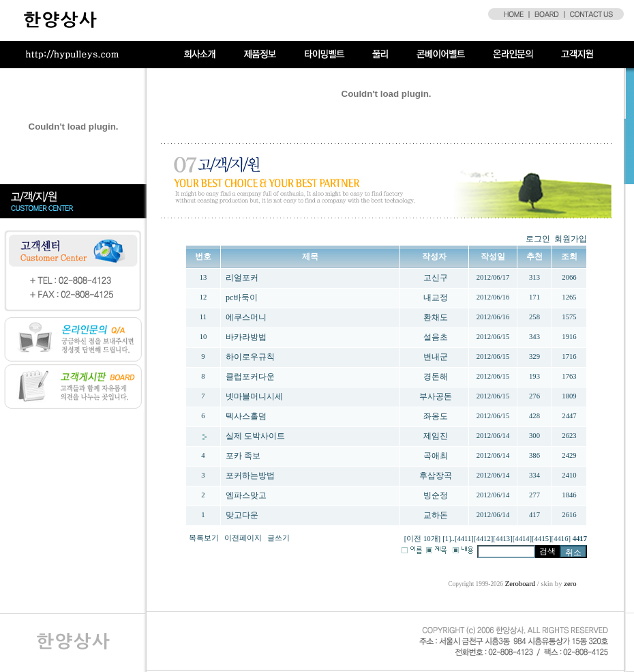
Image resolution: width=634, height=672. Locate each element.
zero (570, 584)
